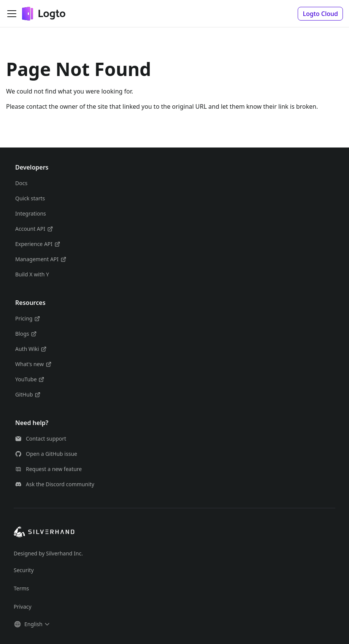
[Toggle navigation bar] (12, 14)
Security (24, 570)
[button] (320, 14)
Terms (21, 588)
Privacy (23, 607)
